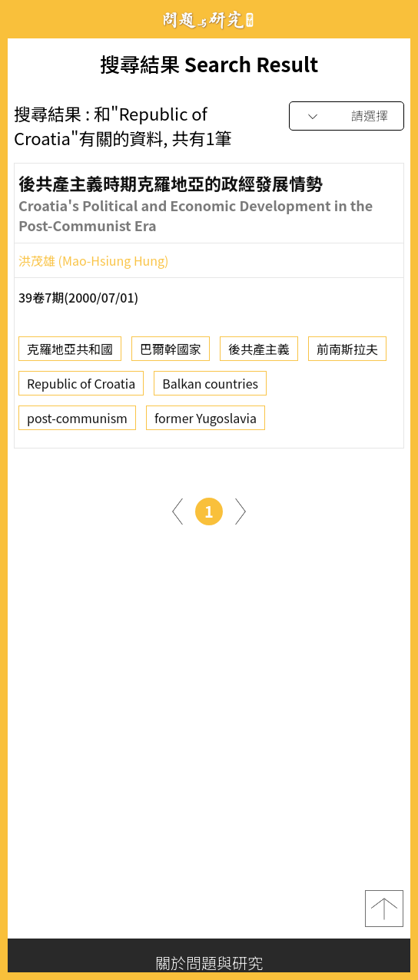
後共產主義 (259, 353)
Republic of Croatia (81, 387)
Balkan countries (210, 387)
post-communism (77, 422)
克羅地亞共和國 (70, 353)
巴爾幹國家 (171, 353)
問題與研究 (209, 20)
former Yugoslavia (206, 422)
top (384, 909)
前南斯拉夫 (347, 353)
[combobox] (347, 116)
